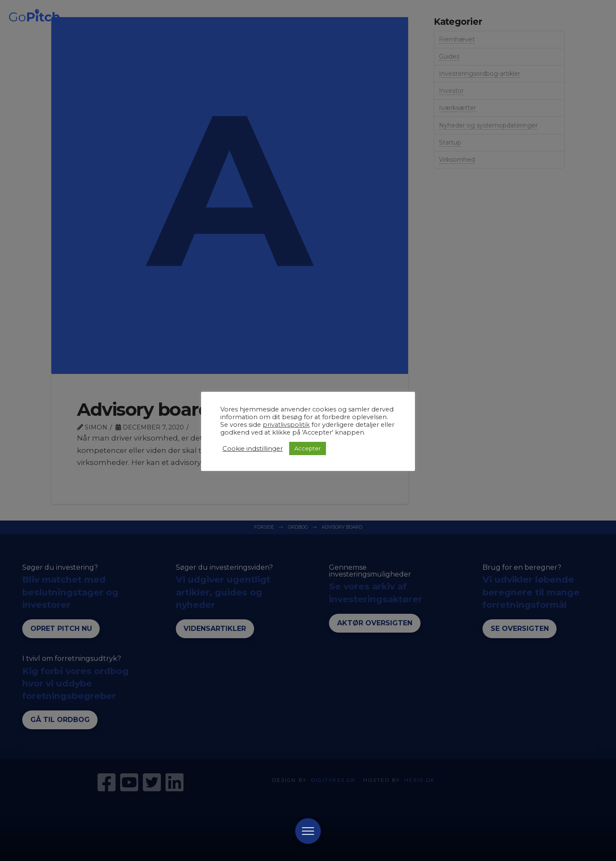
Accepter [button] (308, 448)
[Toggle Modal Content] (308, 831)
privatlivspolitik (286, 425)
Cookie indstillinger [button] (253, 449)
